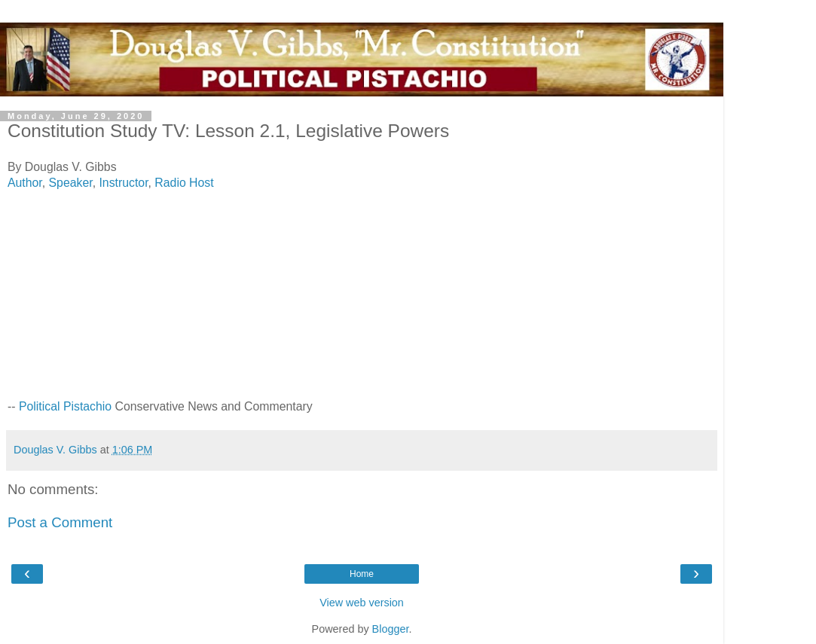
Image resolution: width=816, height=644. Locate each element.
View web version (362, 603)
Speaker (71, 183)
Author (25, 183)
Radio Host (184, 183)
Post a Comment (60, 522)
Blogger (391, 629)
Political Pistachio (65, 406)
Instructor (123, 183)
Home (362, 574)
